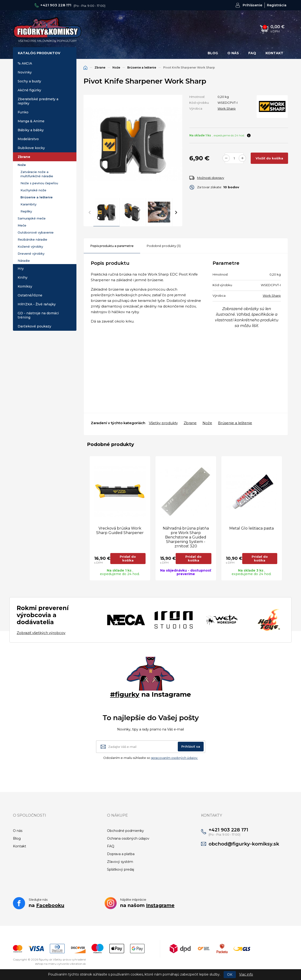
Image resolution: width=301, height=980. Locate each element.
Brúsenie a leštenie (37, 197)
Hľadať (212, 29)
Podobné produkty (164, 246)
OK (230, 975)
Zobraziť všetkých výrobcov (41, 633)
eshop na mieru (46, 964)
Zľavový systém (120, 862)
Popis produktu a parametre (112, 246)
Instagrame (160, 905)
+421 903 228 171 (56, 5)
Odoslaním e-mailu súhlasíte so (151, 758)
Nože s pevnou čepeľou (39, 183)
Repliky (26, 211)
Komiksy (25, 286)
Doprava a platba (121, 854)
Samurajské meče (32, 218)
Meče (22, 225)
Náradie (24, 261)
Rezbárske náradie (32, 239)
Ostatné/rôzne (30, 295)
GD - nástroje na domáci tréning (38, 315)
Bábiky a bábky (31, 130)
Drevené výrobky (31, 254)
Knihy (23, 277)
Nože (22, 165)
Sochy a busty (29, 81)
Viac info (246, 974)
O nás (233, 53)
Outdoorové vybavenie (36, 232)
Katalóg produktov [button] (39, 53)
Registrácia (277, 5)
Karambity (28, 204)
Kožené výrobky (30, 246)
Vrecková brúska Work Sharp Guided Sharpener (120, 530)
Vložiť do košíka (269, 158)
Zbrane (24, 157)
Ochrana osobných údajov (128, 838)
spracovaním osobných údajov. (174, 758)
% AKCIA (25, 63)
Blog (213, 53)
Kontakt (274, 53)
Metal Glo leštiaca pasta (251, 528)
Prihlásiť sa (191, 746)
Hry (21, 269)
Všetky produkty (163, 423)
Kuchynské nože (33, 190)
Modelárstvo (28, 139)
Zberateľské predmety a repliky (38, 101)
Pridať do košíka (128, 558)
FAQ (252, 53)
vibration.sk (78, 964)
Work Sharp (227, 108)
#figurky (125, 694)
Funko (23, 112)
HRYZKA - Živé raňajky (37, 304)
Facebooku (50, 905)
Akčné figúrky (29, 90)
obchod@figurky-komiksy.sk (244, 844)
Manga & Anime (31, 121)
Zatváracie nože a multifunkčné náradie (37, 174)
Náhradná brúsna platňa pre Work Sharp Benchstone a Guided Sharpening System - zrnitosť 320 (186, 537)
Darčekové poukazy (34, 326)
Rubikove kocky (31, 148)
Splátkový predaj (121, 869)
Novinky (25, 72)
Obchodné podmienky (125, 831)
